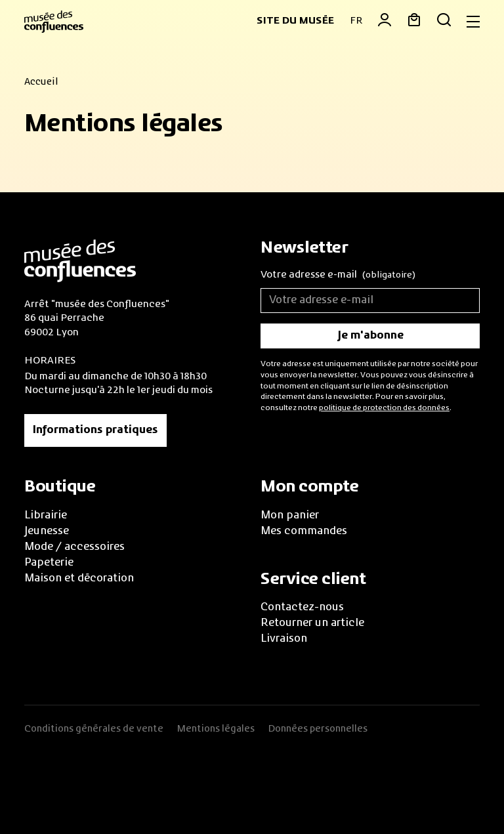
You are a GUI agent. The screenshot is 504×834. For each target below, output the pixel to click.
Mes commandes (304, 532)
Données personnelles (318, 729)
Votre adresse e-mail (338, 276)
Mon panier (290, 516)
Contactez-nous (302, 608)
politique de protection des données (384, 408)
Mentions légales (216, 729)
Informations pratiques (95, 430)
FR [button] (356, 21)
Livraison (284, 639)
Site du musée (295, 21)
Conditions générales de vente (94, 729)
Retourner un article (312, 623)
